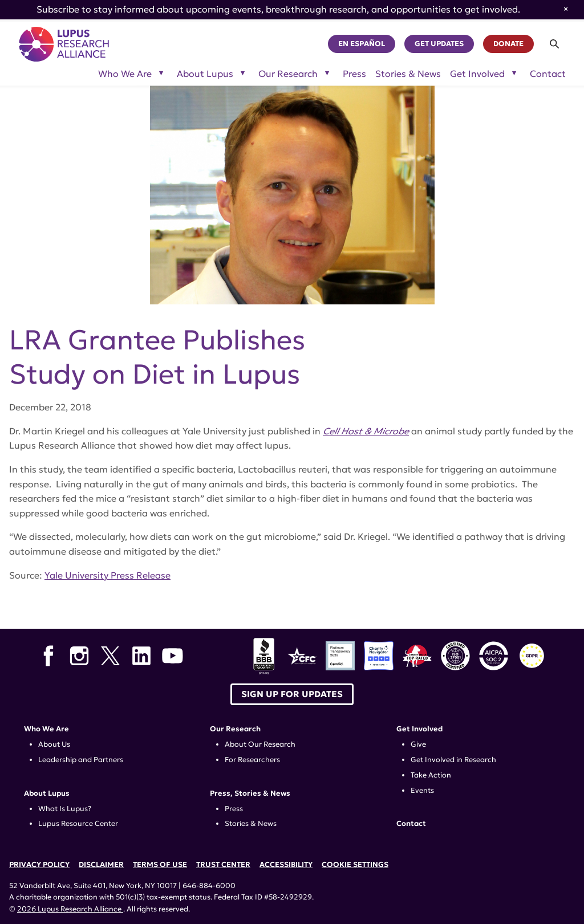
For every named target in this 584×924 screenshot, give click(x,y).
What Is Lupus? (65, 809)
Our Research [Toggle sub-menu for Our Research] (288, 74)
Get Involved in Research (453, 760)
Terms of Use (160, 865)
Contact (548, 74)
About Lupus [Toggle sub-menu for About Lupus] (205, 74)
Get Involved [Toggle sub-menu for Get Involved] (477, 74)
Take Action (431, 775)
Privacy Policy (39, 865)
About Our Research (260, 744)
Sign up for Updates (292, 694)
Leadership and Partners (81, 760)
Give (418, 744)
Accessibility (286, 865)
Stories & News (408, 74)
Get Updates (439, 44)
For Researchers (252, 760)
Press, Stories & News (250, 793)
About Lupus (47, 793)
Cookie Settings (355, 865)
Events (422, 791)
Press (354, 74)
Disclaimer (101, 865)
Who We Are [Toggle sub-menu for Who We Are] (125, 74)
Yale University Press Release (108, 575)
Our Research (235, 729)
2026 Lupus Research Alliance (70, 909)
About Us (54, 744)
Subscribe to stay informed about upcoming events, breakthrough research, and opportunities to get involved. (278, 9)
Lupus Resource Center (78, 824)
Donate (508, 44)
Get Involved (419, 729)
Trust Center (223, 865)
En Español (362, 44)
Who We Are (46, 729)
